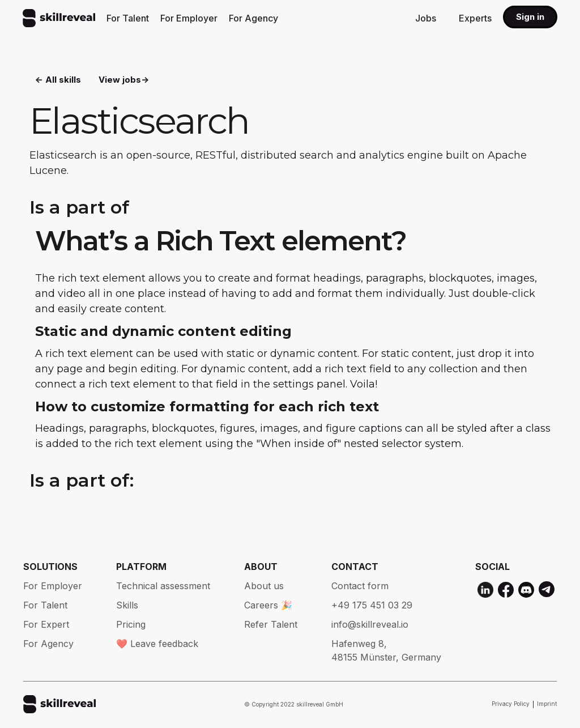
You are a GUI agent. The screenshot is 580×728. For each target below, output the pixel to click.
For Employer (189, 18)
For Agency (253, 18)
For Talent (128, 18)
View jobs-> (124, 80)
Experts (475, 18)
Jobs (426, 18)
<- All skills (58, 80)
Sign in (530, 17)
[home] (59, 18)
